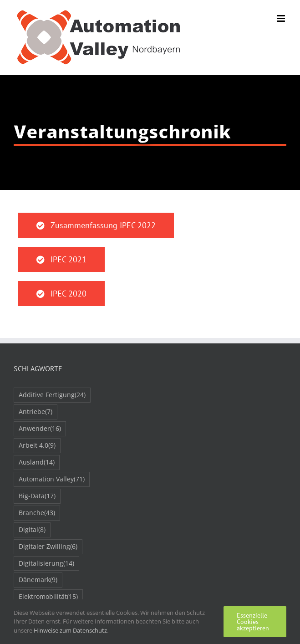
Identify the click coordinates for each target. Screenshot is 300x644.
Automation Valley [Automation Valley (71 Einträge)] (52, 479)
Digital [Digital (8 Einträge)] (32, 530)
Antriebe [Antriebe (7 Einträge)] (36, 412)
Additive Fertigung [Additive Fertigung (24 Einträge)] (52, 395)
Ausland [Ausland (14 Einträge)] (37, 463)
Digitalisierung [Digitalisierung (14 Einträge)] (46, 564)
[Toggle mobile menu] (282, 18)
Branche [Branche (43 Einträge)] (37, 513)
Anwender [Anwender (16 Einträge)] (40, 429)
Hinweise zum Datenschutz (70, 630)
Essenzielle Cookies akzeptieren (253, 622)
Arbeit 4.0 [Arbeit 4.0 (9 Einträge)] (37, 446)
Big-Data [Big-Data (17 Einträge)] (37, 496)
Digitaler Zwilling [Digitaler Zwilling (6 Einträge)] (48, 547)
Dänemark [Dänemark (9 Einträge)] (38, 580)
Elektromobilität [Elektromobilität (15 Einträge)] (48, 597)
